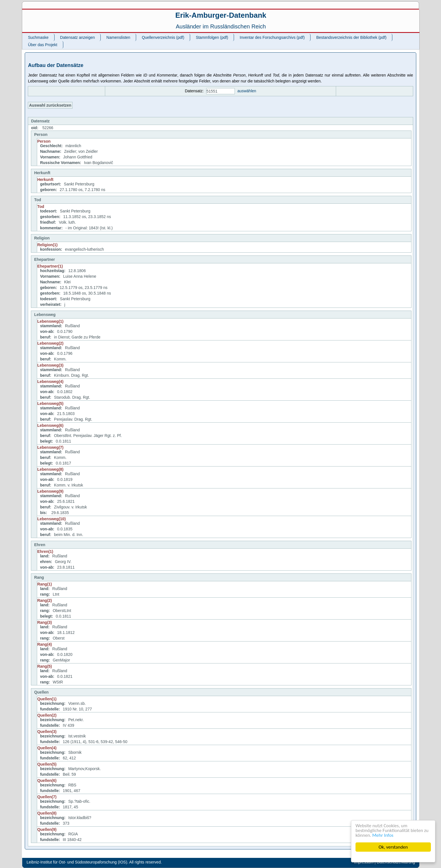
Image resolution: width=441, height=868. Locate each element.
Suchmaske (38, 37)
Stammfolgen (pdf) (212, 37)
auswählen (247, 91)
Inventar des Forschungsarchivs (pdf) (272, 37)
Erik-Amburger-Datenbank (221, 15)
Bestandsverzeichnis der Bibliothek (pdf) (351, 37)
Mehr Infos (383, 835)
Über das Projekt (42, 45)
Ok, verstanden (393, 847)
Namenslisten (118, 37)
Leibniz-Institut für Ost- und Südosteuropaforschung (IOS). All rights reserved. (94, 862)
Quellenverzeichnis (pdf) (163, 37)
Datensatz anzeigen (78, 37)
